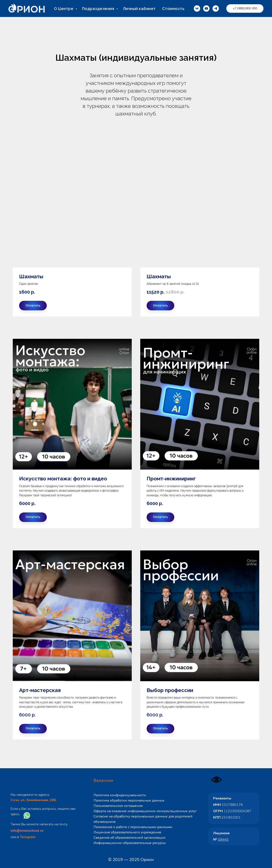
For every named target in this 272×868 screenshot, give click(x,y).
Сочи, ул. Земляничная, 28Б (33, 800)
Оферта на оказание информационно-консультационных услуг (145, 811)
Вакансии (103, 780)
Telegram (28, 837)
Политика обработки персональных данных (129, 800)
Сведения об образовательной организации (129, 838)
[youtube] (206, 8)
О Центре (64, 9)
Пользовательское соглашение (118, 806)
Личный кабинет (139, 9)
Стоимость (173, 9)
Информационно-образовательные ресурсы (130, 843)
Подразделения (99, 9)
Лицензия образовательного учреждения (127, 832)
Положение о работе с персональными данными (133, 827)
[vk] (197, 8)
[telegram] (216, 8)
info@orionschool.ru (27, 831)
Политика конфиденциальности (120, 795)
